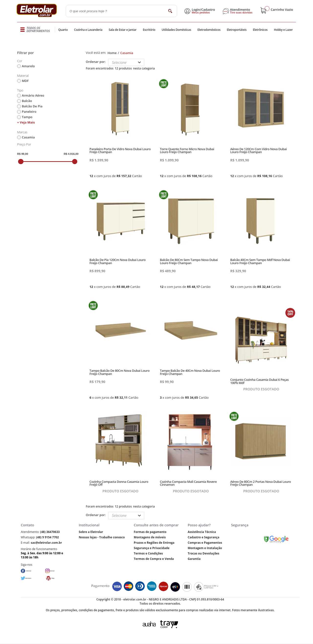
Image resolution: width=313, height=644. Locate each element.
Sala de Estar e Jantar (123, 30)
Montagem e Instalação (205, 548)
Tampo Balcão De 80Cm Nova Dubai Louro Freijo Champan (120, 372)
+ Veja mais (26, 122)
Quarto (64, 30)
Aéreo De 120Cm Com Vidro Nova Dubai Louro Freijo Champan (259, 151)
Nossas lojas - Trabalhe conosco (102, 537)
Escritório (149, 30)
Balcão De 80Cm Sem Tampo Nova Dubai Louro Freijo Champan (189, 261)
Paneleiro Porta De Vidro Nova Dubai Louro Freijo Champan (120, 151)
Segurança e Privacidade (152, 548)
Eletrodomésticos (208, 30)
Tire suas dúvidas (243, 12)
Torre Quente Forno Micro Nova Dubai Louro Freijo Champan (187, 151)
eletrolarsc (33, 578)
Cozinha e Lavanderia (89, 30)
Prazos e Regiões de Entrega (154, 543)
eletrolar (56, 571)
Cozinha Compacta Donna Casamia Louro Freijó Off (119, 483)
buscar (171, 11)
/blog (55, 578)
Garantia (194, 559)
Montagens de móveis (150, 537)
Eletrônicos (260, 30)
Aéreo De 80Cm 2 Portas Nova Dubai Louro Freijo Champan (261, 483)
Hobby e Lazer (283, 30)
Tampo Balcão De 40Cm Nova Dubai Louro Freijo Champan (190, 372)
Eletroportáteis (236, 30)
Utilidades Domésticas (176, 30)
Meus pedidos (202, 12)
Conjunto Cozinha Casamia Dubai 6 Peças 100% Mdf (260, 381)
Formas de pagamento (150, 532)
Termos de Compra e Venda (154, 559)
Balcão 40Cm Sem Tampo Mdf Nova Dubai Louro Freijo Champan (260, 261)
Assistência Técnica (202, 532)
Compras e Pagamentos (205, 543)
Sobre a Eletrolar (91, 532)
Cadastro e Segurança (203, 537)
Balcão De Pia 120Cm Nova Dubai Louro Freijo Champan (117, 261)
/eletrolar (33, 571)
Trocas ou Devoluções (203, 553)
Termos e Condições (148, 553)
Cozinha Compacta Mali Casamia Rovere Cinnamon (188, 483)
